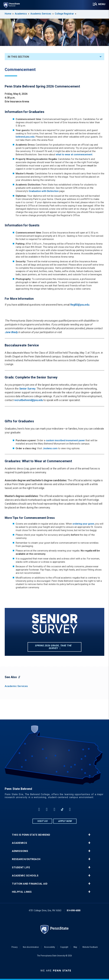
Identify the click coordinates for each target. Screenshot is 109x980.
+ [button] (89, 835)
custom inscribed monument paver (65, 440)
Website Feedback (90, 947)
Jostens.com (50, 448)
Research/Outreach (26, 859)
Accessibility (50, 947)
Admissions (20, 851)
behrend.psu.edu (25, 137)
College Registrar (64, 14)
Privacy (15, 947)
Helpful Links (22, 892)
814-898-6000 (74, 910)
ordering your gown (83, 524)
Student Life (21, 867)
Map (75, 947)
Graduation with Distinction (44, 191)
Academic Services (41, 14)
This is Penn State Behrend (31, 835)
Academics (21, 14)
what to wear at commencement (74, 154)
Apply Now (65, 821)
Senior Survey (27, 389)
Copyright (64, 947)
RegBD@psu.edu (80, 305)
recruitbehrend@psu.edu (29, 400)
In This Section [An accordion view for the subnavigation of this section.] (54, 57)
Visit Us (42, 821)
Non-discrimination (31, 947)
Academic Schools (25, 876)
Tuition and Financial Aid (30, 884)
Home (8, 14)
